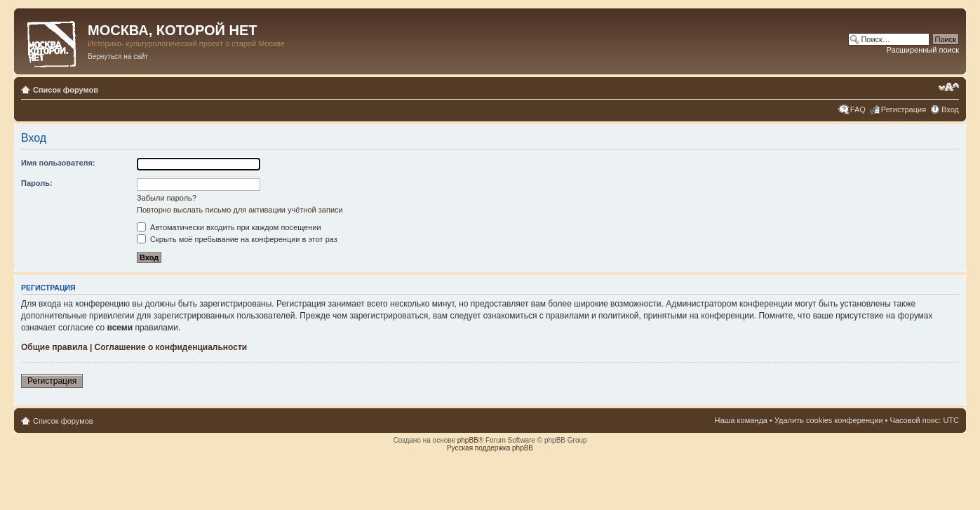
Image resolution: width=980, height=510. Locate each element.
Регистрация (904, 109)
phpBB (468, 440)
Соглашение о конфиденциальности (171, 347)
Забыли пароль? (167, 198)
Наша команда (741, 420)
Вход (950, 109)
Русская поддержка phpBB (490, 448)
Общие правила (54, 347)
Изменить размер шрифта (949, 87)
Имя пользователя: (58, 163)
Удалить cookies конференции (829, 420)
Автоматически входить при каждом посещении (229, 227)
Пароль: (37, 183)
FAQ (858, 109)
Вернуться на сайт (118, 56)
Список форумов (66, 90)
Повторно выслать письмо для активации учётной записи (240, 210)
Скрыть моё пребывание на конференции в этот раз (237, 239)
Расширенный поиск (922, 50)
